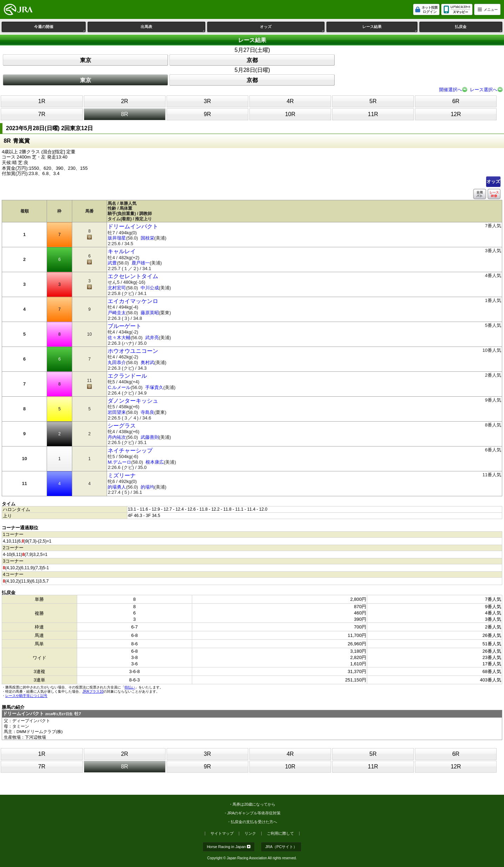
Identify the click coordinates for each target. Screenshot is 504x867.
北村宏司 (117, 288)
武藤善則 (150, 437)
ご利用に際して (280, 834)
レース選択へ (484, 90)
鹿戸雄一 (141, 263)
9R (207, 114)
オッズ (292, 28)
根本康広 (155, 462)
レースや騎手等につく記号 (26, 696)
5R (373, 101)
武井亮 (152, 338)
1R (42, 101)
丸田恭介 (117, 362)
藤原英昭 (150, 313)
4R (290, 101)
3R (207, 101)
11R (373, 114)
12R (456, 114)
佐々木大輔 (119, 338)
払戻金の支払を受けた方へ (254, 822)
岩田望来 (117, 412)
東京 (86, 60)
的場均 (147, 487)
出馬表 (173, 28)
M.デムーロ (119, 462)
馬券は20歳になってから (254, 804)
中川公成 (150, 288)
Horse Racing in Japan (229, 847)
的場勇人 (117, 487)
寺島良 (147, 412)
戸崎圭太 (117, 313)
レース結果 (390, 28)
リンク (250, 834)
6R (456, 101)
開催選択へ (451, 90)
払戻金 (479, 28)
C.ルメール (119, 387)
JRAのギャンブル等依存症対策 (254, 813)
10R (290, 114)
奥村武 (147, 362)
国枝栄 (147, 238)
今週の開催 (60, 28)
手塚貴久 (154, 387)
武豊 (112, 263)
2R (125, 101)
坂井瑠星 (117, 238)
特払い (130, 687)
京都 (252, 60)
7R (42, 114)
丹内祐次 (117, 437)
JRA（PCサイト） (281, 847)
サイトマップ (222, 834)
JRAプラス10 (93, 691)
